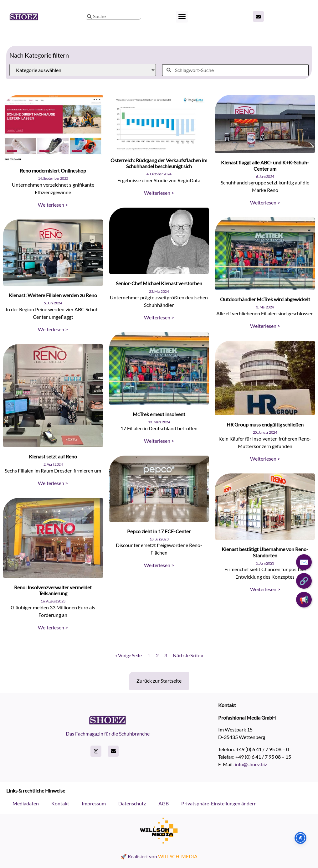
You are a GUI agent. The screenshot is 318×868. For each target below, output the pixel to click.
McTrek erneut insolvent (159, 414)
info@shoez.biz (251, 764)
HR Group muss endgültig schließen (265, 424)
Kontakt (60, 803)
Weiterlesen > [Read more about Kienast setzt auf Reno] (53, 483)
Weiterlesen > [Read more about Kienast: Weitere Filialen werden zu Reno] (53, 329)
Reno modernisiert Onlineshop (53, 170)
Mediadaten (26, 803)
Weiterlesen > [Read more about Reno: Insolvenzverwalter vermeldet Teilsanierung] (53, 627)
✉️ (304, 562)
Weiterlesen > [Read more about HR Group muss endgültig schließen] (265, 459)
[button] (182, 17)
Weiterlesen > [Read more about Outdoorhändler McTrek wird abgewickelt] (265, 326)
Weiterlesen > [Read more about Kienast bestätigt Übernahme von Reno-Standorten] (265, 589)
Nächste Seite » (188, 655)
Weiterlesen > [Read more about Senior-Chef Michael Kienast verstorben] (159, 317)
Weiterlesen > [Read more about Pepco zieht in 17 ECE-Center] (159, 565)
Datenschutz (132, 803)
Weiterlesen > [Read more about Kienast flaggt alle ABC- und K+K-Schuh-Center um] (265, 202)
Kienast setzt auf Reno (53, 456)
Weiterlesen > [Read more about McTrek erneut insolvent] (159, 441)
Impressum (94, 803)
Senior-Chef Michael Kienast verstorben (159, 283)
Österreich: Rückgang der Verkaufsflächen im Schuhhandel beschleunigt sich (159, 163)
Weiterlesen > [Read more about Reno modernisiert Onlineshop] (53, 205)
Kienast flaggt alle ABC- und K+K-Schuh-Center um (265, 165)
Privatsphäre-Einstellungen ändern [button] (219, 803)
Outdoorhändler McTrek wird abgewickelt (265, 299)
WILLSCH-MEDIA (178, 856)
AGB (164, 803)
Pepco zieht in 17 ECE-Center (159, 531)
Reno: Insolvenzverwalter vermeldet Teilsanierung (53, 590)
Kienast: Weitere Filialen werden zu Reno (53, 295)
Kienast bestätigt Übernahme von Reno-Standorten (265, 552)
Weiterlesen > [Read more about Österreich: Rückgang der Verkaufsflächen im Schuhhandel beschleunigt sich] (159, 193)
